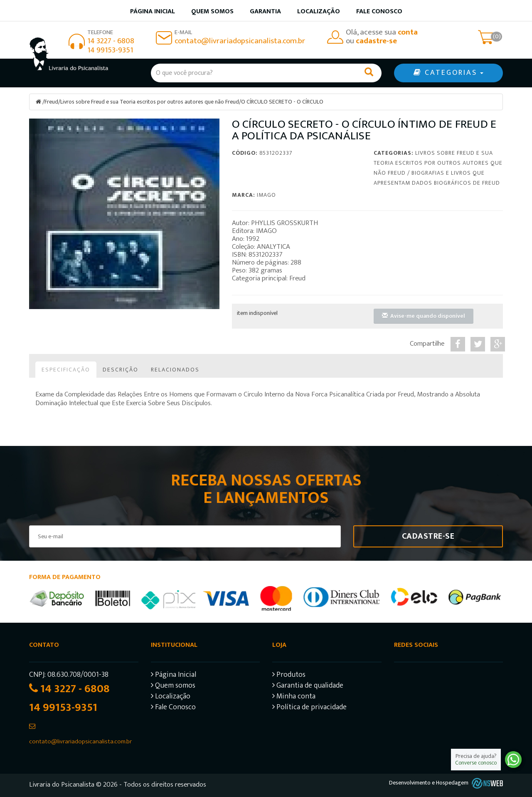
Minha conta (294, 697)
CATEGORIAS (448, 73)
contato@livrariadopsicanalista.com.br (240, 41)
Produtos (289, 675)
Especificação (66, 369)
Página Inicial (174, 675)
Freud (51, 102)
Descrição (121, 369)
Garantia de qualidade (308, 686)
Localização (319, 11)
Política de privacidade (309, 708)
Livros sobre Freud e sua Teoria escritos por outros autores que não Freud (150, 102)
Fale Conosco (379, 11)
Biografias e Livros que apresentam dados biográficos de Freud (437, 177)
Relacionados (175, 369)
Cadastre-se (428, 536)
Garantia (265, 11)
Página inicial (153, 11)
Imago (266, 194)
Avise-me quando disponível (424, 316)
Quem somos (212, 11)
